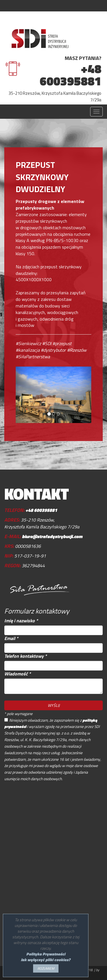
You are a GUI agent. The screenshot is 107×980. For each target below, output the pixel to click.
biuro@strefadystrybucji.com (52, 536)
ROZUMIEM (46, 968)
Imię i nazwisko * (21, 621)
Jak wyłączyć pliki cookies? (46, 960)
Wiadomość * (18, 674)
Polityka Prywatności (46, 954)
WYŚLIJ (54, 705)
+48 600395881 (70, 75)
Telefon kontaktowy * (26, 656)
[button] (21, 395)
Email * (11, 638)
